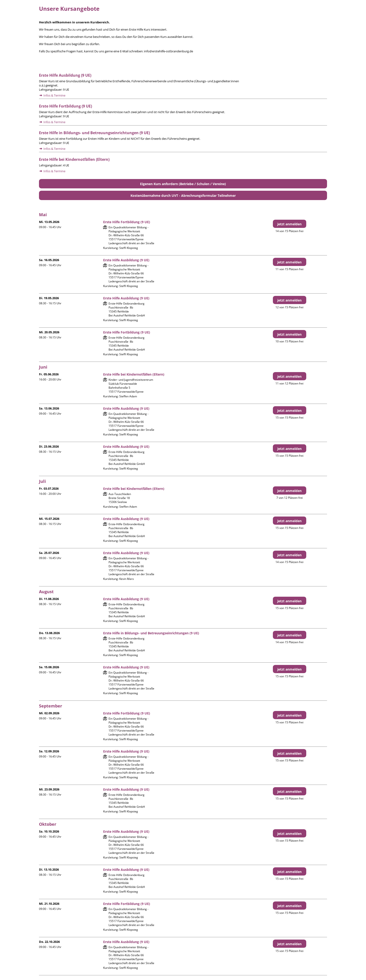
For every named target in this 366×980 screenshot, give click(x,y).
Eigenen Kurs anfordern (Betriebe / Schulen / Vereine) (183, 184)
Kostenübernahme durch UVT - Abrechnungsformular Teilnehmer (183, 196)
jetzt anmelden (289, 224)
